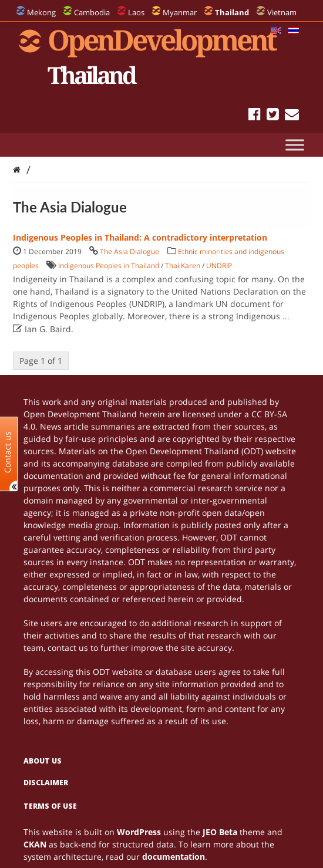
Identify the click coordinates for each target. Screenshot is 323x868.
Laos (136, 12)
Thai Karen (183, 266)
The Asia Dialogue (129, 251)
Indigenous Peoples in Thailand (109, 266)
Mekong (41, 12)
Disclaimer (46, 783)
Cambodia (92, 12)
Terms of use (50, 806)
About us (43, 761)
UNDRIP (219, 266)
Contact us (8, 452)
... (286, 316)
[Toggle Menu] (295, 145)
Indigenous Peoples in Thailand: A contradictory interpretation (140, 237)
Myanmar (180, 12)
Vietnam (282, 12)
